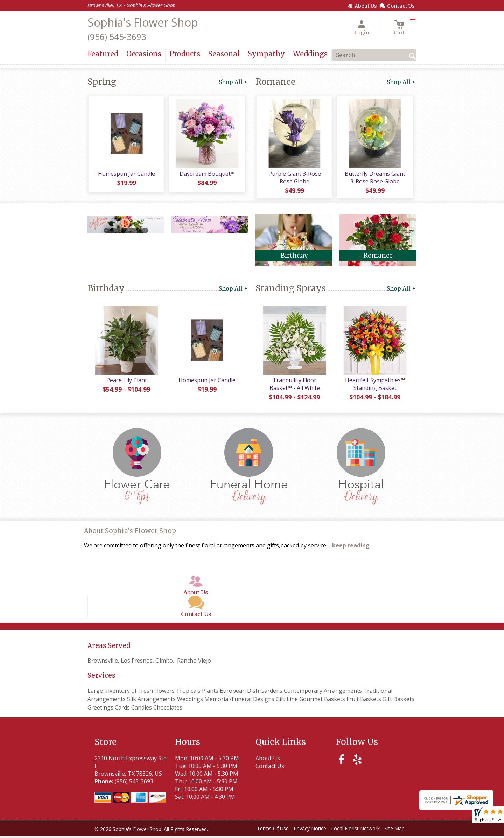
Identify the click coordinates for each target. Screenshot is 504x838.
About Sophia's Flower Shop (130, 533)
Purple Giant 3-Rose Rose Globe (294, 179)
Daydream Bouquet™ (206, 175)
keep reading (351, 548)
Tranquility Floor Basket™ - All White (294, 386)
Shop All (234, 82)
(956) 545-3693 (117, 37)
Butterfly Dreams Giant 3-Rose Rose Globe (375, 179)
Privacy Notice (310, 831)
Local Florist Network (355, 831)
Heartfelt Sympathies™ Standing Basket (375, 386)
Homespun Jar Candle (126, 175)
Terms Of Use (273, 831)
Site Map (395, 831)
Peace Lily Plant (126, 382)
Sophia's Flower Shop (143, 22)
